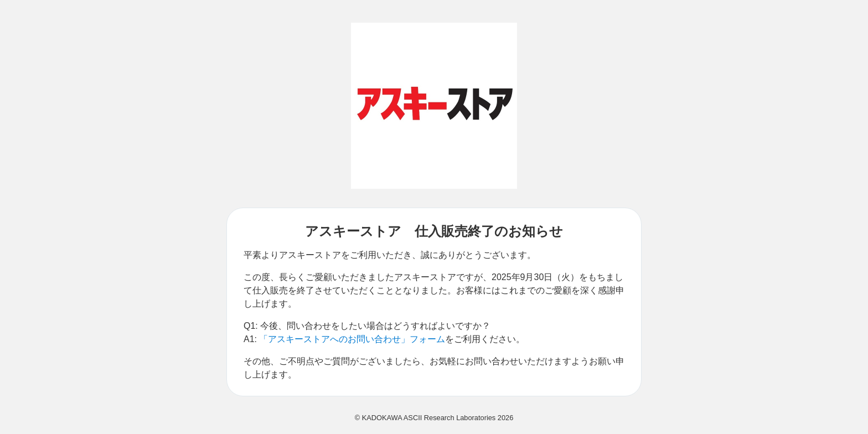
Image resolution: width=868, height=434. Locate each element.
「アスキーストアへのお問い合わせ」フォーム (352, 339)
